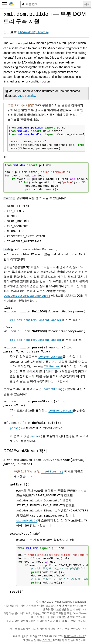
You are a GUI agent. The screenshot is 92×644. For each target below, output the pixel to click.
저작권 (43, 602)
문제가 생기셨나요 (74, 636)
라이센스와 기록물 (50, 621)
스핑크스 (47, 640)
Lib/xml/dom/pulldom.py (33, 32)
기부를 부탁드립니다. (74, 629)
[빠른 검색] (52, 4)
